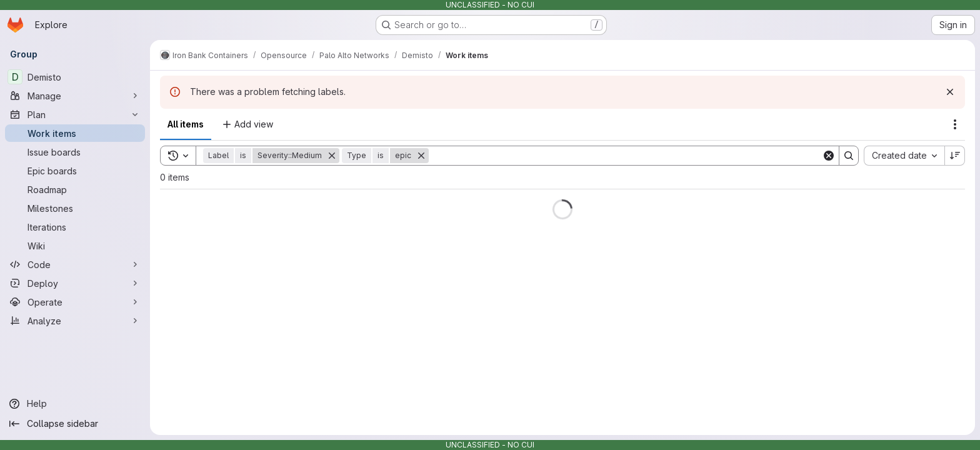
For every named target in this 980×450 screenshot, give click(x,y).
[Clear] (829, 156)
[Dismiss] (950, 92)
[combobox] (904, 156)
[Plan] (75, 114)
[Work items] (75, 133)
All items (186, 124)
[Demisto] (75, 77)
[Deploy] (75, 283)
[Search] (625, 156)
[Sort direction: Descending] (955, 156)
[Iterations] (75, 227)
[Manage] (75, 96)
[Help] (75, 404)
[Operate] (75, 302)
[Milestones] (75, 208)
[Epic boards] (75, 171)
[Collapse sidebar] (75, 424)
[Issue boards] (75, 152)
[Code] (75, 264)
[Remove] (332, 156)
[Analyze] (75, 321)
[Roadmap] (75, 189)
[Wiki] (75, 246)
